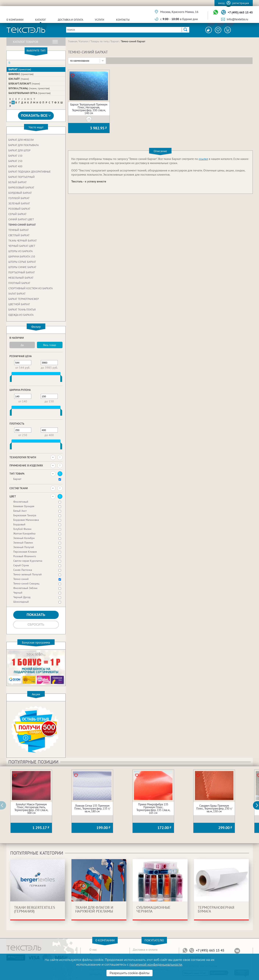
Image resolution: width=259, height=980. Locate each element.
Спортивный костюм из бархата (31, 288)
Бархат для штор (19, 150)
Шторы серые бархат (22, 262)
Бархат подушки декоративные (30, 172)
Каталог (41, 20)
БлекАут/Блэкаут (24, 84)
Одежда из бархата (21, 315)
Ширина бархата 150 (22, 257)
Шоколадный (21, 602)
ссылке (203, 159)
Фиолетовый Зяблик (25, 588)
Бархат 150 (15, 156)
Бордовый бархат (20, 193)
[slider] (11, 379)
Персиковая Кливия (25, 552)
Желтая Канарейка (24, 533)
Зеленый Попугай (24, 547)
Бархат (20, 69)
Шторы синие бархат (22, 267)
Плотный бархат (19, 283)
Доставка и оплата (70, 20)
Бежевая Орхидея (24, 506)
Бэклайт (19, 79)
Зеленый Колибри (24, 538)
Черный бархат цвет (22, 246)
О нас (93, 949)
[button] (258, 805)
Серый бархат (17, 214)
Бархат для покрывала (23, 145)
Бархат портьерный (22, 177)
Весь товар (50, 345)
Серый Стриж (21, 565)
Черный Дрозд (22, 597)
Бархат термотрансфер (24, 299)
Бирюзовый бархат (21, 188)
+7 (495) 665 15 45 (240, 12)
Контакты (123, 20)
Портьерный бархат (22, 272)
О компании (15, 20)
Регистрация (241, 3)
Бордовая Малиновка (26, 520)
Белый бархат (18, 182)
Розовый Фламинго (25, 556)
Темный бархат (19, 230)
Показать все (36, 116)
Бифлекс (21, 74)
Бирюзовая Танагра (25, 515)
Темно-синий (21, 579)
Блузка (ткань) (29, 88)
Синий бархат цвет (21, 219)
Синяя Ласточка (23, 570)
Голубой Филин (22, 529)
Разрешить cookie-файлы (129, 973)
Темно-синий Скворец (26, 583)
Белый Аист (20, 511)
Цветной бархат (19, 304)
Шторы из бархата (20, 251)
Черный (18, 593)
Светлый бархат (19, 235)
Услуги (100, 20)
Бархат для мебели (21, 140)
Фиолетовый (21, 502)
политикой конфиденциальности (156, 965)
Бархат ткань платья (22, 310)
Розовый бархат (19, 209)
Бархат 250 (15, 161)
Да (22, 345)
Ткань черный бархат (23, 241)
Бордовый (19, 524)
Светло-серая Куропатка (28, 561)
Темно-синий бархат (22, 225)
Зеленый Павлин (23, 543)
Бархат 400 (15, 166)
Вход (221, 3)
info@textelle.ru (237, 19)
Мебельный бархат (21, 278)
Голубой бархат (19, 198)
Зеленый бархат (19, 203)
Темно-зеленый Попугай (27, 574)
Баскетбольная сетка (30, 93)
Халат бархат (17, 294)
